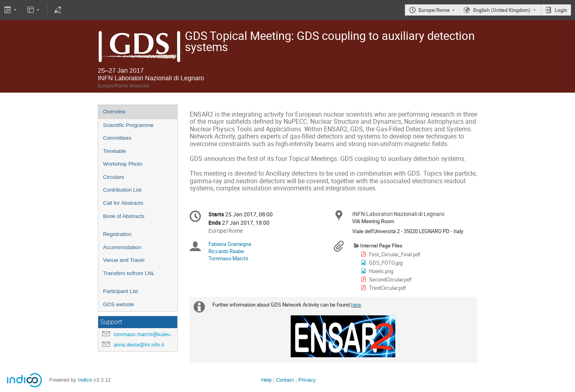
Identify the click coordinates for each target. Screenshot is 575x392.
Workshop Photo (123, 164)
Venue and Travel (124, 260)
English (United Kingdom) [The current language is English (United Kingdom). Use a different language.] (502, 10)
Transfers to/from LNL (129, 273)
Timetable (115, 151)
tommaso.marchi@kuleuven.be (150, 334)
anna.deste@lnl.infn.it (139, 345)
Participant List (120, 291)
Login (561, 10)
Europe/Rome (434, 10)
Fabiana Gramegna (230, 244)
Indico (85, 380)
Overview (114, 112)
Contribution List (122, 190)
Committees (117, 138)
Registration (117, 234)
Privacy (307, 380)
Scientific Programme (128, 125)
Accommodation (122, 247)
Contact (285, 380)
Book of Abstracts (124, 216)
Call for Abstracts (123, 203)
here (356, 305)
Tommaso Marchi (228, 258)
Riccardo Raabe (226, 251)
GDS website (119, 304)
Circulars (114, 177)
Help (266, 380)
